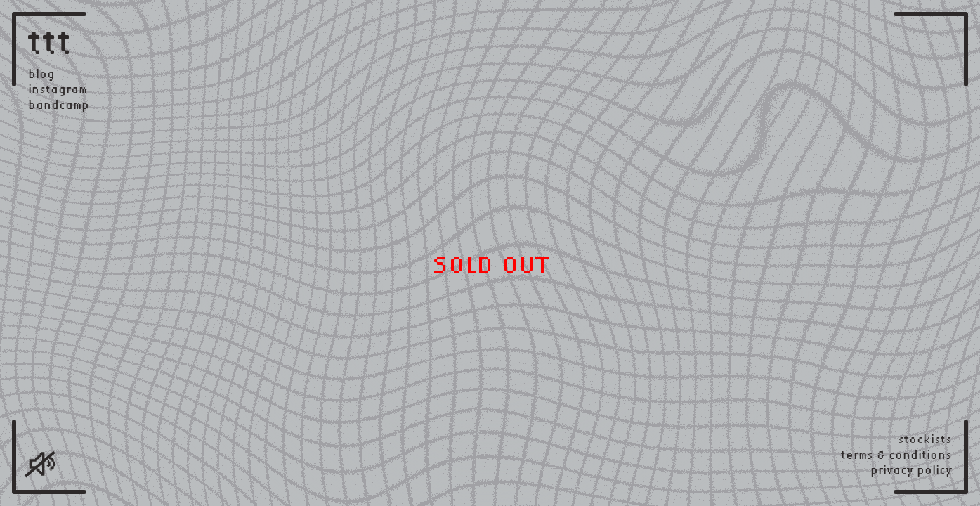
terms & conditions (896, 455)
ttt (50, 41)
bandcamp (59, 105)
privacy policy (911, 470)
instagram (58, 89)
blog (41, 74)
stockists (925, 439)
